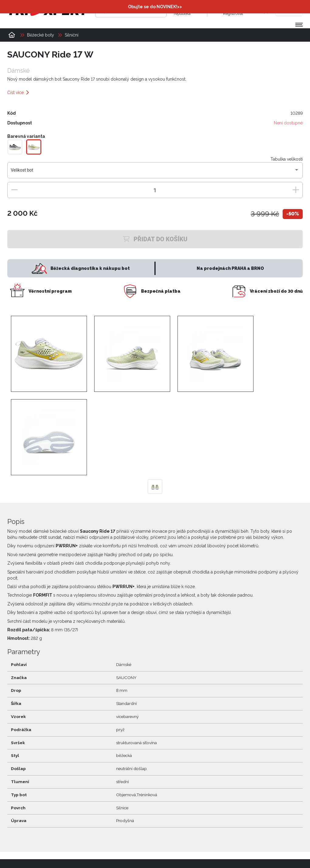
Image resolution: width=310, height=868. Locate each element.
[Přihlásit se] (217, 11)
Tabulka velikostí (287, 159)
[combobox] (155, 173)
